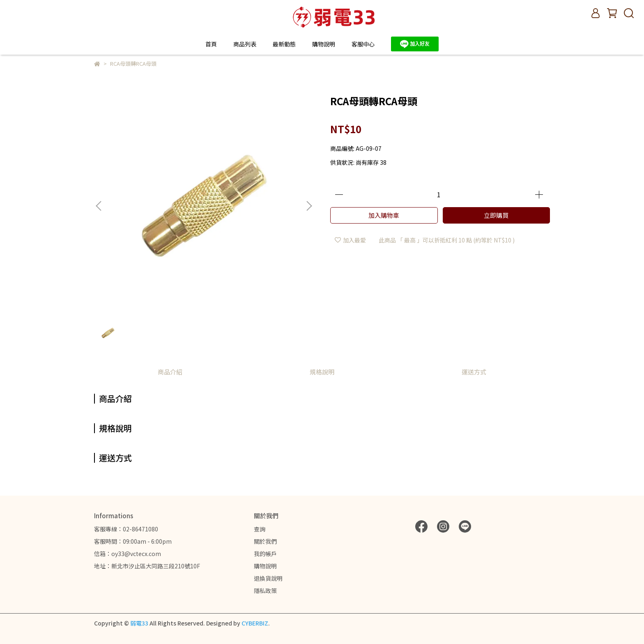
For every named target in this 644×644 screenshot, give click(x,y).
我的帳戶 (265, 554)
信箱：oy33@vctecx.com (128, 554)
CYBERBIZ (255, 623)
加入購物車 (384, 215)
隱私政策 (265, 591)
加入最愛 (350, 240)
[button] (309, 206)
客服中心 (363, 44)
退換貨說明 (268, 578)
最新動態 (284, 44)
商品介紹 (170, 372)
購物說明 (265, 566)
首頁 (211, 44)
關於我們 (265, 541)
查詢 (260, 529)
